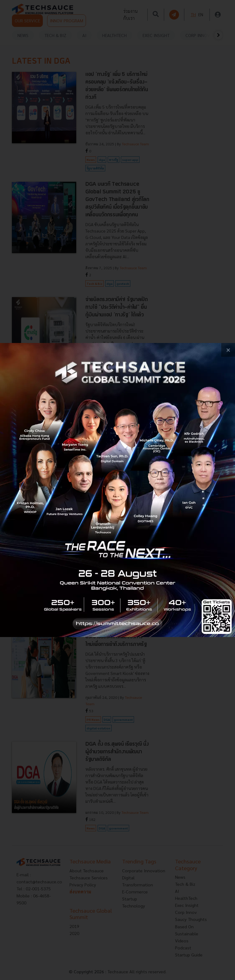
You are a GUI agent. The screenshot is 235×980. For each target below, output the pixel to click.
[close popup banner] (228, 350)
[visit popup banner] (117, 490)
